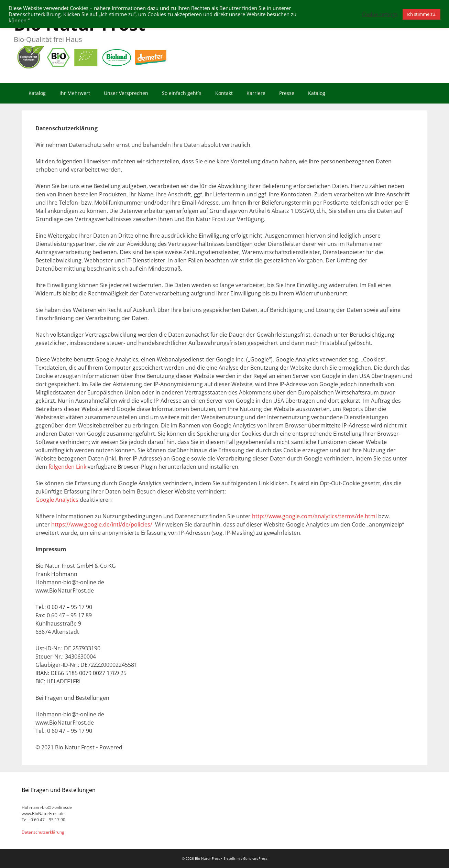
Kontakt (224, 93)
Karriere (256, 93)
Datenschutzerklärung (43, 832)
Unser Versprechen (126, 93)
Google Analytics (57, 500)
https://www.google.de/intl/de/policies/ (102, 524)
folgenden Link (67, 467)
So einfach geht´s (182, 93)
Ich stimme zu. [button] (421, 14)
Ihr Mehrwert (75, 93)
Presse (287, 93)
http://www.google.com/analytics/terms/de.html (314, 516)
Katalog (37, 93)
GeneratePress (255, 858)
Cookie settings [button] (380, 14)
